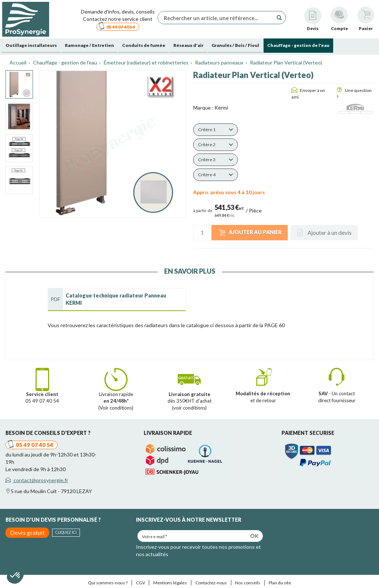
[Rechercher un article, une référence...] (217, 18)
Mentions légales (170, 583)
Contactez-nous (211, 583)
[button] (216, 130)
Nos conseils (248, 583)
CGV (141, 583)
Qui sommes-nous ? (108, 583)
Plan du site (280, 583)
